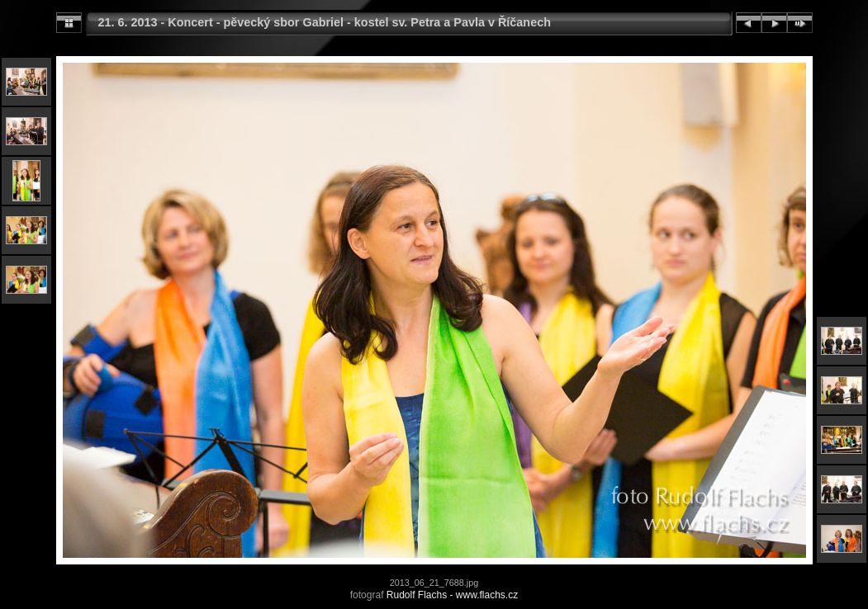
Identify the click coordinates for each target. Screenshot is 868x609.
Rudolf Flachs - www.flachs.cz (452, 595)
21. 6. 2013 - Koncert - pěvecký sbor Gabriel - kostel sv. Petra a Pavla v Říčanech (325, 22)
